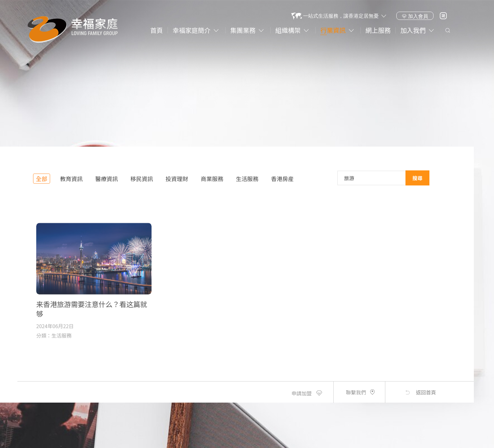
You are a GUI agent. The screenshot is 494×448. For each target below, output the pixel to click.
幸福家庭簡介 (192, 30)
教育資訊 (72, 181)
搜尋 (417, 180)
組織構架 (288, 30)
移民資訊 (142, 181)
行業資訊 (333, 30)
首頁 (157, 30)
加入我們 (413, 30)
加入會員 (415, 16)
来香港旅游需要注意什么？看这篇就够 (92, 333)
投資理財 (177, 181)
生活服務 (247, 181)
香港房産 (282, 181)
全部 (42, 181)
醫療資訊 (106, 181)
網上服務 (378, 30)
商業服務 (212, 181)
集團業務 (243, 30)
